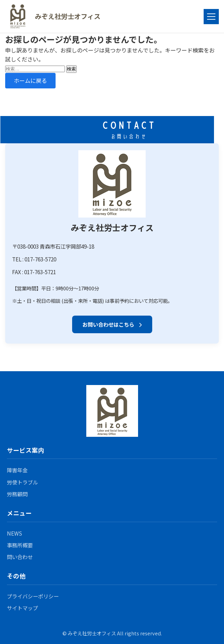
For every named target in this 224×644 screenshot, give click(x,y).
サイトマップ (22, 608)
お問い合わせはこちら (112, 324)
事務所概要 (20, 545)
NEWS (14, 533)
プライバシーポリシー (33, 596)
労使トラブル (22, 482)
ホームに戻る (30, 80)
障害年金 (17, 470)
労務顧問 (17, 494)
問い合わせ (20, 557)
